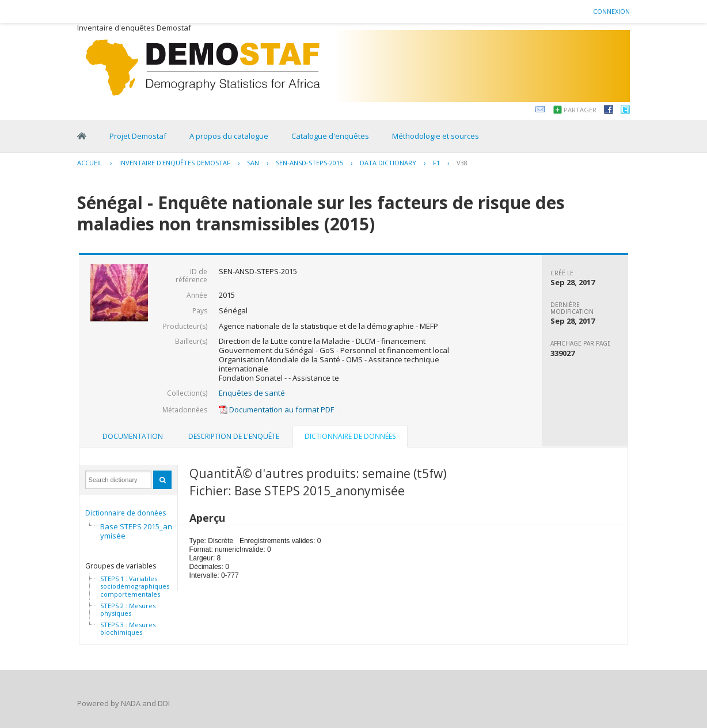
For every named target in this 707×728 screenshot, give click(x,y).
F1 (436, 163)
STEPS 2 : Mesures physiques (128, 610)
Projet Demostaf (138, 136)
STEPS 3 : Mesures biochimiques (128, 629)
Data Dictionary (388, 163)
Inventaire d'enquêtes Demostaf (175, 163)
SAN (253, 163)
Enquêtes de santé (252, 393)
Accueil (90, 163)
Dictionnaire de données (126, 513)
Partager (580, 110)
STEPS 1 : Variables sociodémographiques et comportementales (139, 587)
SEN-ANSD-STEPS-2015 (309, 163)
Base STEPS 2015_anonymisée (141, 531)
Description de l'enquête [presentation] (234, 436)
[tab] (133, 437)
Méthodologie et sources (436, 136)
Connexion (611, 11)
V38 (462, 163)
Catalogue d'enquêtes (330, 136)
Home (82, 136)
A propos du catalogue (229, 136)
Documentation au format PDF (276, 409)
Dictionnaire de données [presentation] (350, 436)
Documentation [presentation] (133, 436)
